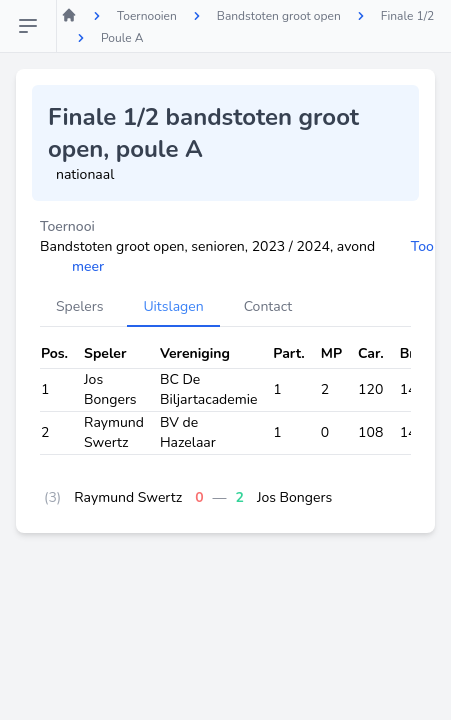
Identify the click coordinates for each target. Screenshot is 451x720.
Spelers (79, 306)
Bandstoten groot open (279, 16)
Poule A (122, 38)
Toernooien (147, 16)
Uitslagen (173, 306)
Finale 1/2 (408, 16)
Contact (268, 306)
